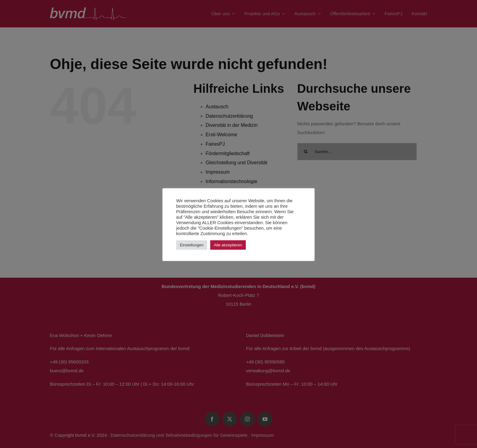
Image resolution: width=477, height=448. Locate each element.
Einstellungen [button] (192, 245)
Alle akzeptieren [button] (228, 245)
